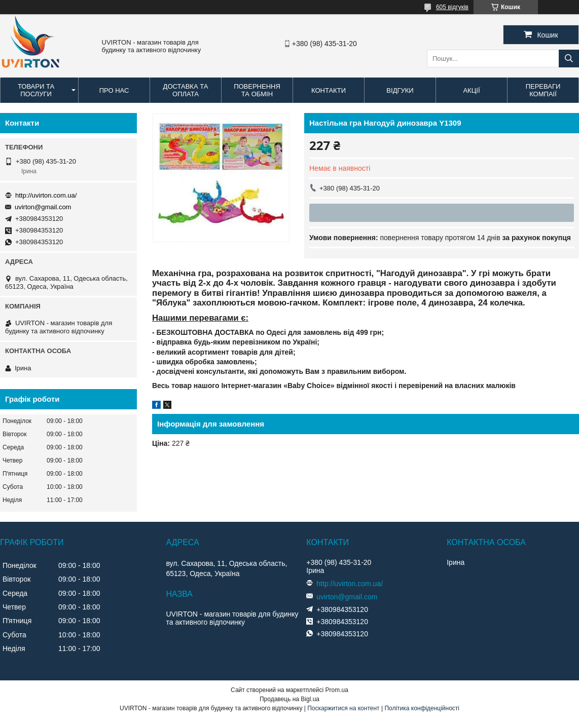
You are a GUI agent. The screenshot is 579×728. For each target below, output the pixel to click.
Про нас (114, 90)
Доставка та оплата (186, 90)
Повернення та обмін (257, 90)
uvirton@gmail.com (43, 207)
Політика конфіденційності (422, 708)
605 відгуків (452, 7)
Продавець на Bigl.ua (289, 699)
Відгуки (400, 90)
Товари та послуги (36, 90)
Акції (471, 90)
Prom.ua (337, 690)
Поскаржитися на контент (343, 708)
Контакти (329, 90)
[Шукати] (569, 59)
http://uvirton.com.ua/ (46, 195)
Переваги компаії (543, 90)
